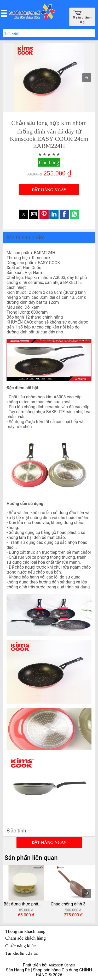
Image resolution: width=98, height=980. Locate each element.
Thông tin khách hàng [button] (25, 931)
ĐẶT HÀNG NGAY (49, 190)
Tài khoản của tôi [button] (22, 953)
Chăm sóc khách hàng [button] (25, 938)
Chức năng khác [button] (21, 946)
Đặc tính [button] (17, 831)
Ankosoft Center (62, 965)
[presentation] (87, 893)
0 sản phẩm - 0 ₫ (82, 17)
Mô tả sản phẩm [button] (26, 238)
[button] (4, 13)
